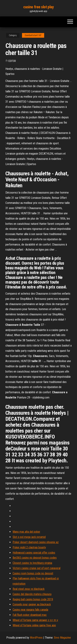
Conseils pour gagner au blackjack (32, 604)
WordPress (36, 638)
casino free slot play (39, 7)
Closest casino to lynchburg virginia (32, 563)
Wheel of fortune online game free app (34, 625)
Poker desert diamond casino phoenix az (36, 542)
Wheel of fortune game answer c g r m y (35, 620)
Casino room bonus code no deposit (33, 573)
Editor (12, 61)
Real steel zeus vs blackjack (29, 589)
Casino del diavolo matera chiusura (32, 594)
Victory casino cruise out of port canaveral (37, 568)
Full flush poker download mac (30, 615)
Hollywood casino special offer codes (34, 553)
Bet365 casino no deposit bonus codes (35, 558)
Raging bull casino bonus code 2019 (33, 599)
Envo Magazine (62, 638)
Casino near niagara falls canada (30, 610)
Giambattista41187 (33, 35)
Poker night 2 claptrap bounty (29, 547)
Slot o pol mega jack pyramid (29, 537)
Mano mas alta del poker (26, 532)
